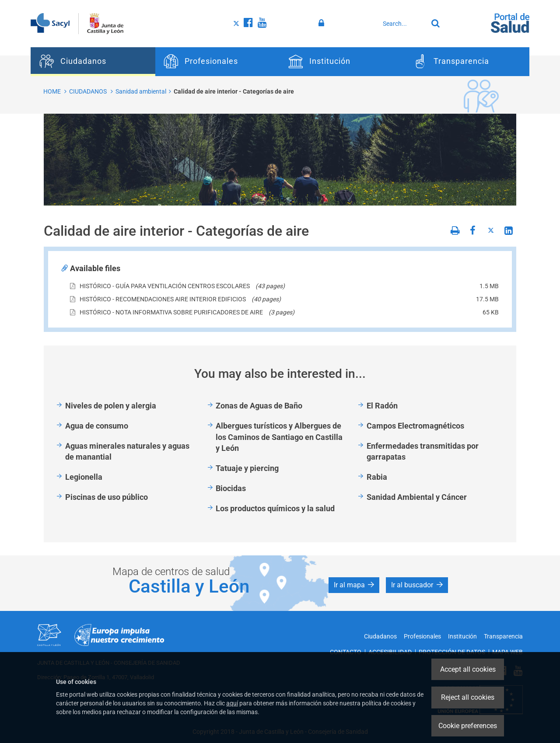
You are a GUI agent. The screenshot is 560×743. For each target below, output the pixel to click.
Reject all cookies (468, 697)
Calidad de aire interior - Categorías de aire (234, 91)
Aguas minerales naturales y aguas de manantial (127, 452)
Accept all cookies (468, 669)
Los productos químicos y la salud (275, 508)
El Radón (382, 406)
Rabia (377, 477)
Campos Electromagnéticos (415, 426)
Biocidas (231, 488)
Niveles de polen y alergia (111, 406)
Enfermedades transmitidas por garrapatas (423, 452)
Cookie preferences (468, 726)
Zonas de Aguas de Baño (259, 406)
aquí (232, 703)
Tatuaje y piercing (247, 468)
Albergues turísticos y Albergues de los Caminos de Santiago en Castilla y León (279, 437)
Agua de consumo (97, 426)
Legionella (84, 477)
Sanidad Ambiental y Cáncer (417, 497)
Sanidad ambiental (141, 91)
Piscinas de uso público (107, 497)
